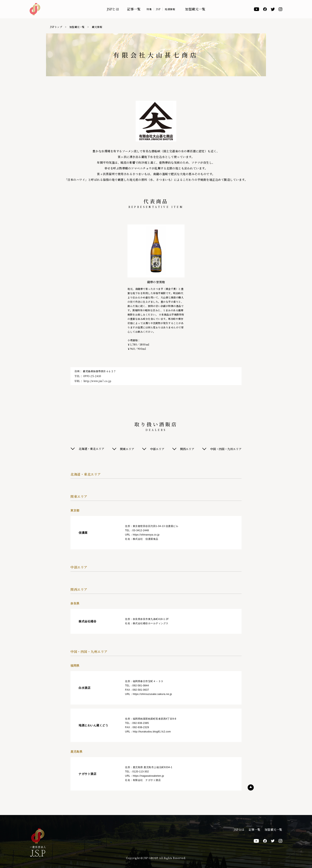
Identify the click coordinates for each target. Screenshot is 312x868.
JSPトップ (56, 27)
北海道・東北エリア (91, 449)
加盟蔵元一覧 (195, 9)
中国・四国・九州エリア (226, 449)
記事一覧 (134, 9)
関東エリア (127, 449)
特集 (149, 9)
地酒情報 (170, 9)
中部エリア (157, 449)
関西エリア (187, 449)
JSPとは (113, 9)
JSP (158, 9)
